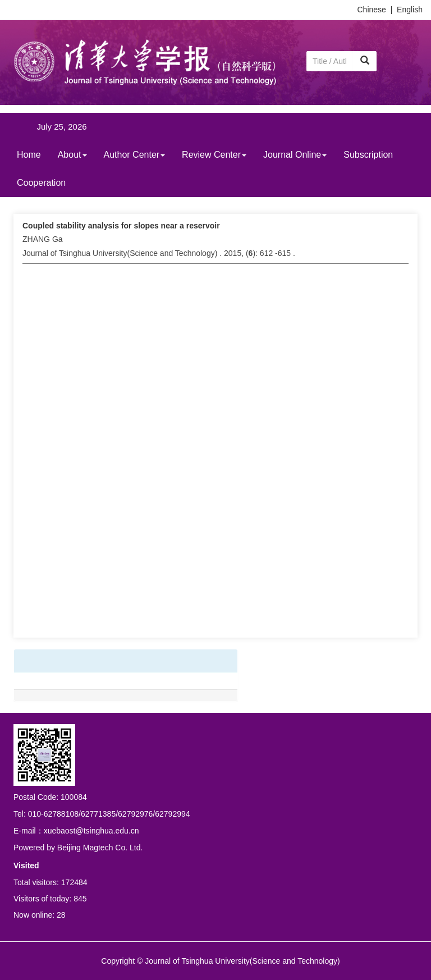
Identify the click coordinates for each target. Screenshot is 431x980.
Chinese (372, 10)
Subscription (368, 155)
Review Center (214, 155)
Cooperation (41, 183)
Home (29, 155)
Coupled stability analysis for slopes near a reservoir (121, 226)
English (410, 10)
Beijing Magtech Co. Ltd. (100, 848)
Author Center (135, 155)
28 (61, 915)
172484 (74, 882)
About (72, 155)
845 (80, 899)
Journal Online (295, 155)
